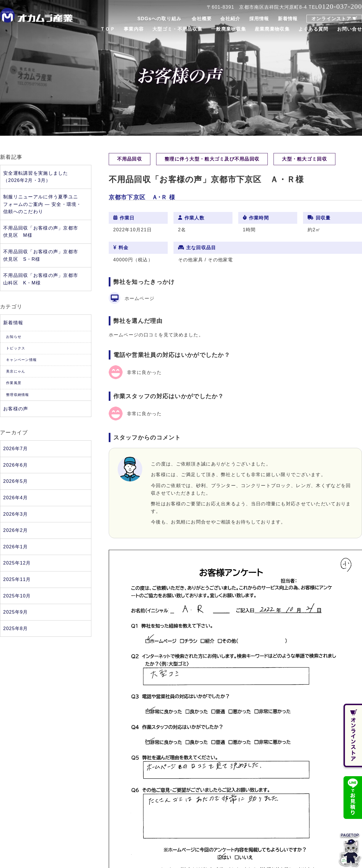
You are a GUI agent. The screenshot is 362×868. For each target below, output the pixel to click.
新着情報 (288, 19)
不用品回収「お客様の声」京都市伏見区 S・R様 (41, 255)
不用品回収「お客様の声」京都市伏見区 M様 (41, 232)
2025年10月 (17, 596)
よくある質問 (313, 29)
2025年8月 (15, 628)
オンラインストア (331, 19)
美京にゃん (16, 371)
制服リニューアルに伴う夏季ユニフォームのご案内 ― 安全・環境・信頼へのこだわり (42, 204)
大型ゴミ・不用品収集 (177, 29)
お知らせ (14, 337)
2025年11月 (17, 579)
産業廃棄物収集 (272, 29)
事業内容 (134, 29)
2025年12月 (17, 563)
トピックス (16, 348)
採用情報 (259, 19)
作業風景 (14, 383)
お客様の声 (16, 409)
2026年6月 (15, 465)
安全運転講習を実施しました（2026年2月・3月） (36, 177)
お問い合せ (350, 29)
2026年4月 (15, 498)
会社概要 (202, 19)
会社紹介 (230, 19)
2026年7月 (15, 449)
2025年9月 (15, 612)
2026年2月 (15, 530)
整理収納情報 (18, 395)
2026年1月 (15, 547)
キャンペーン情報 (21, 360)
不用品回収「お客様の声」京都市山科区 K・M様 (41, 279)
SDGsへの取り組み (159, 19)
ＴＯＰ (108, 29)
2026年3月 (15, 514)
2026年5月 (15, 481)
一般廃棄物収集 (229, 29)
